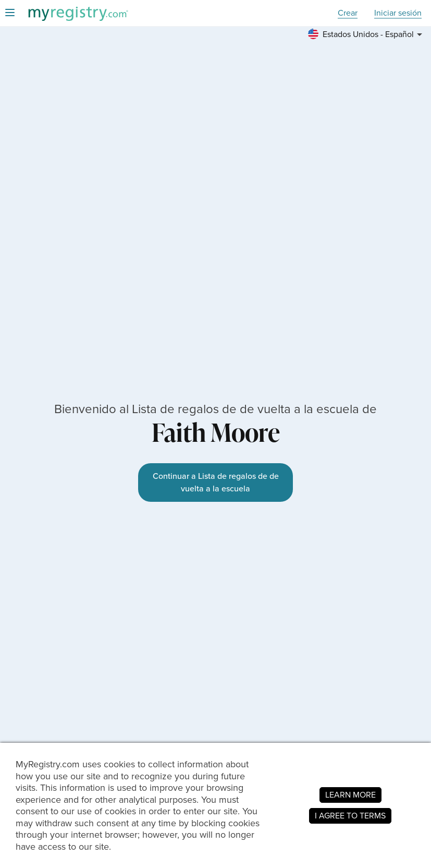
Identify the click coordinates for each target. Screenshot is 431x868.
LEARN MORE (350, 795)
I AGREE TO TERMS (350, 816)
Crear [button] (348, 13)
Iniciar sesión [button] (398, 13)
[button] (367, 34)
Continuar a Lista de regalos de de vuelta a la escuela (216, 482)
